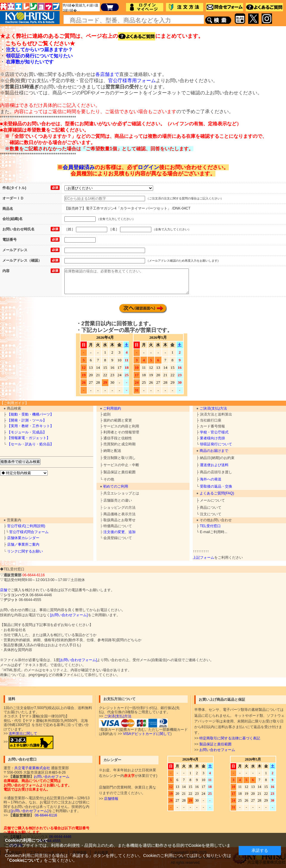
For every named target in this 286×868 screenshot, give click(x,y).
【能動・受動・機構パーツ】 (30, 414)
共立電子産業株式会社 (32, 768)
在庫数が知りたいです (30, 62)
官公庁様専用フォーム (132, 81)
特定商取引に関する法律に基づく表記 (230, 738)
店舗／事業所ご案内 (23, 544)
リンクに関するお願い (25, 551)
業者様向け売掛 (212, 438)
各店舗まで (107, 74)
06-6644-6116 (45, 815)
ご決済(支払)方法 (213, 408)
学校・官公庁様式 (214, 432)
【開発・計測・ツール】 (27, 420)
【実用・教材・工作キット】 (30, 426)
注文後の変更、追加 (119, 532)
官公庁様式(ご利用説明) (26, 526)
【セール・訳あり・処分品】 (30, 444)
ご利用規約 (112, 408)
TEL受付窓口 (210, 526)
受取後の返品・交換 (216, 486)
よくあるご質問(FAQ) (217, 493)
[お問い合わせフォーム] (69, 615)
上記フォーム (203, 558)
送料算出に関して (23, 733)
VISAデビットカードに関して (147, 734)
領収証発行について (216, 444)
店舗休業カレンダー (23, 538)
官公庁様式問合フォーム (29, 532)
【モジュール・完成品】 (27, 432)
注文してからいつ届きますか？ (39, 50)
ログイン (148, 167)
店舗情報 (111, 799)
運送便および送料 (214, 465)
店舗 (4, 590)
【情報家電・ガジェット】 (29, 438)
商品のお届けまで (214, 451)
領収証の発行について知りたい (39, 56)
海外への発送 (211, 479)
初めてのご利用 (116, 486)
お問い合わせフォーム (217, 750)
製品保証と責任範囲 (215, 744)
